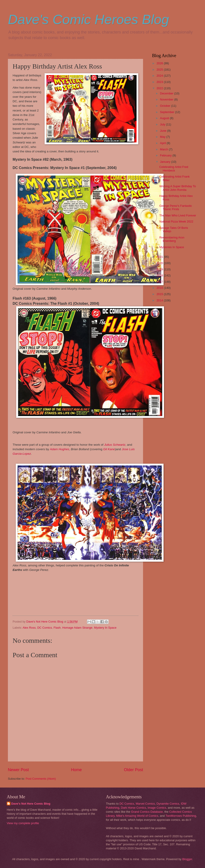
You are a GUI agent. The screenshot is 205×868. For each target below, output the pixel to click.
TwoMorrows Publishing (181, 816)
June (164, 131)
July (163, 124)
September (167, 112)
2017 (160, 282)
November (167, 99)
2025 (160, 70)
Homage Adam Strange (77, 628)
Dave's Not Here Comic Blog (31, 804)
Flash (57, 628)
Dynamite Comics (168, 804)
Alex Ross (29, 628)
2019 (160, 269)
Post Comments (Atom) (41, 779)
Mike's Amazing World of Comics (137, 816)
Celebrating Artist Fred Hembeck (174, 169)
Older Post (133, 770)
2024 (160, 76)
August (165, 118)
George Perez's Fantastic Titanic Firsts (176, 207)
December (167, 93)
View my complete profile (23, 823)
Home (76, 770)
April (163, 143)
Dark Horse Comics (134, 808)
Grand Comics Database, (147, 812)
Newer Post (18, 770)
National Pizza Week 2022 (176, 221)
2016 (160, 288)
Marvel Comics (145, 804)
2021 (160, 257)
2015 (160, 294)
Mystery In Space (105, 628)
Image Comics (157, 808)
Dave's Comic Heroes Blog (88, 19)
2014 (160, 300)
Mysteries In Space (172, 247)
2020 (160, 263)
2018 (160, 275)
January (165, 162)
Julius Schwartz (115, 445)
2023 (160, 82)
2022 (160, 88)
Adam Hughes (59, 449)
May (163, 137)
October (165, 106)
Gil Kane (109, 449)
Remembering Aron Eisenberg (172, 239)
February (166, 155)
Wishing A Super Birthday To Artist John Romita (178, 188)
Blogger (187, 859)
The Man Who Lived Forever (178, 215)
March (164, 149)
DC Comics (45, 628)
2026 (160, 63)
